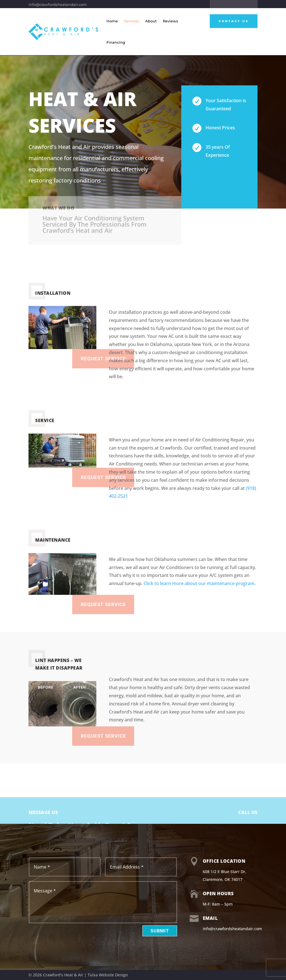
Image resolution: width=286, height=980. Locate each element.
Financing (116, 42)
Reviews (171, 21)
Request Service (126, 604)
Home (112, 21)
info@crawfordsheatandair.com (58, 4)
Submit (160, 931)
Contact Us (234, 21)
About (151, 21)
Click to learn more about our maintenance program (199, 583)
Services (132, 21)
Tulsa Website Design (108, 975)
